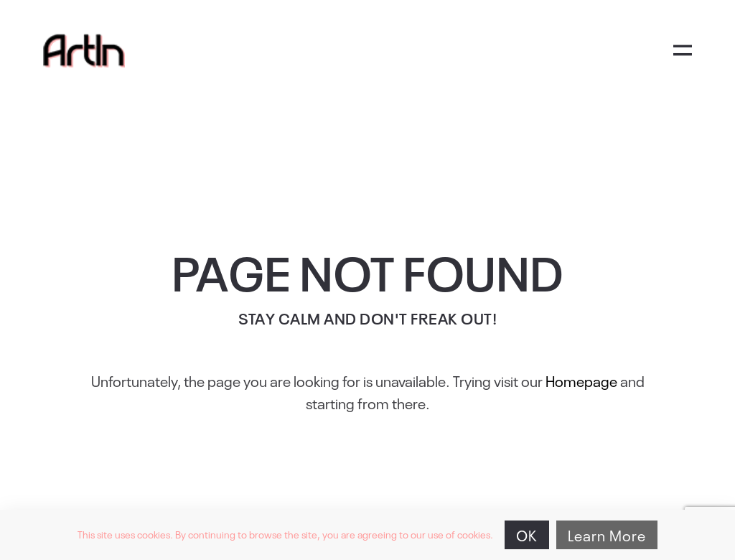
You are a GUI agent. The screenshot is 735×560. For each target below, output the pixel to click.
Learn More (607, 535)
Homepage (581, 381)
